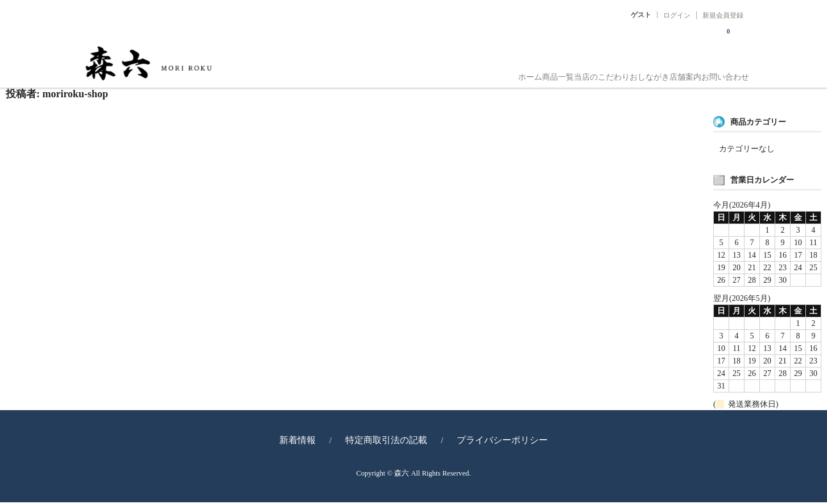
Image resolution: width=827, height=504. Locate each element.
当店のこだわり (528, 73)
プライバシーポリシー (502, 442)
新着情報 (297, 442)
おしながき (598, 73)
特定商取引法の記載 (386, 442)
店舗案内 (657, 73)
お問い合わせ (720, 73)
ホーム (411, 73)
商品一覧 (461, 73)
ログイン (677, 15)
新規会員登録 (723, 15)
